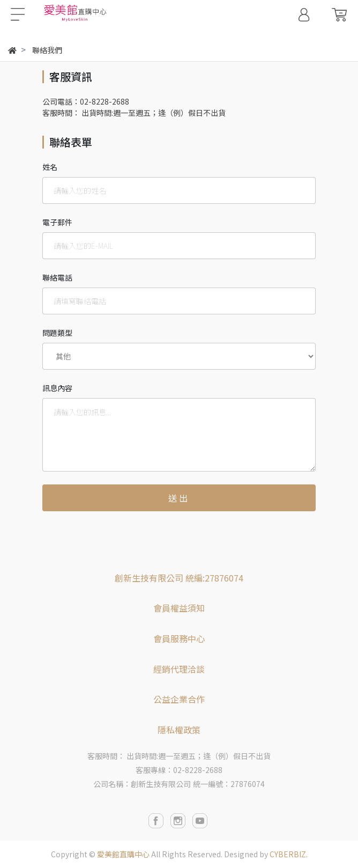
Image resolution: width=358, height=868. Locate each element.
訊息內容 (57, 388)
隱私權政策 (179, 730)
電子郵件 (57, 222)
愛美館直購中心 (123, 854)
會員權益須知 (179, 608)
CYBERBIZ (288, 854)
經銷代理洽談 (179, 669)
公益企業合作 (179, 699)
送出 (179, 498)
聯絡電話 (57, 277)
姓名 (50, 167)
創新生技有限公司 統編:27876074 (179, 578)
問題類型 (57, 333)
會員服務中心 (179, 638)
